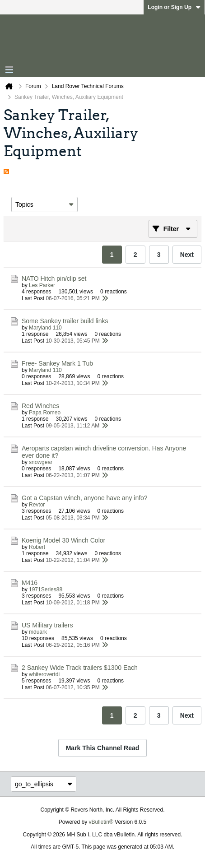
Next (187, 255)
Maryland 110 (45, 328)
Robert (37, 547)
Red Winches (40, 406)
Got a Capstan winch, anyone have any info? (85, 498)
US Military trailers (47, 625)
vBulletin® (101, 822)
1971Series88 (46, 589)
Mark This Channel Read (103, 748)
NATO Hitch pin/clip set (54, 279)
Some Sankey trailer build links (65, 321)
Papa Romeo (45, 413)
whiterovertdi (44, 674)
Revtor (37, 505)
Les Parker (42, 285)
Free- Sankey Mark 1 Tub (57, 363)
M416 (30, 583)
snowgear (41, 462)
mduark (38, 632)
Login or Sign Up (174, 7)
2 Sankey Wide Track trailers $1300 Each (80, 668)
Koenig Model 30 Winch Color (63, 540)
